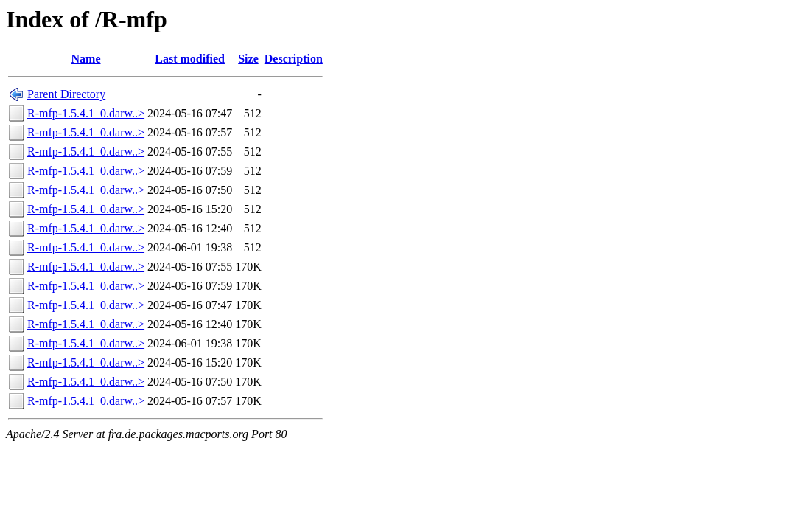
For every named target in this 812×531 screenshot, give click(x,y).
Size (248, 59)
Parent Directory (66, 94)
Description (294, 59)
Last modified (190, 59)
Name (86, 59)
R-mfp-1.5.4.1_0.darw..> (86, 113)
